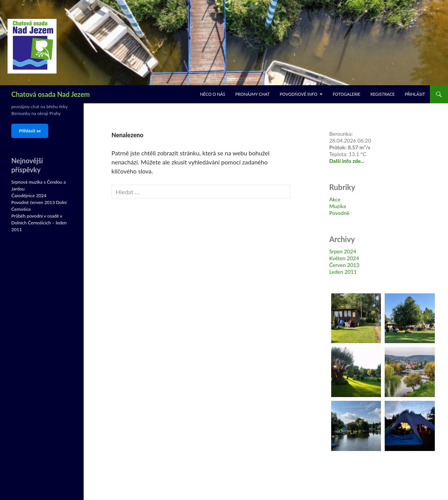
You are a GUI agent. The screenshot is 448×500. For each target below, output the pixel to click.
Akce (335, 199)
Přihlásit (415, 94)
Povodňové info (298, 94)
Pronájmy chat (253, 94)
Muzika (338, 206)
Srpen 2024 (343, 251)
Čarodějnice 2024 (29, 196)
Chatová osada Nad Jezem (50, 94)
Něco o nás (213, 94)
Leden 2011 (343, 272)
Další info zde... (347, 161)
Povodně (339, 213)
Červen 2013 (344, 265)
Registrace (383, 94)
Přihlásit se (30, 131)
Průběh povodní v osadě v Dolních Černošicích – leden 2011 (39, 223)
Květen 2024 (344, 258)
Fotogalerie (346, 94)
